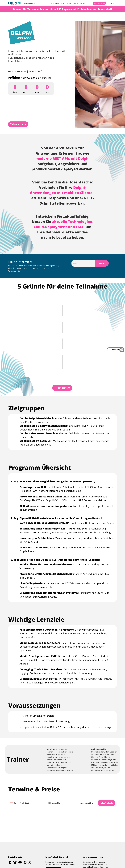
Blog (69, 3)
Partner (82, 3)
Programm (55, 3)
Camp (89, 3)
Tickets (63, 3)
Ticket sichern (18, 124)
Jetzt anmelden (99, 3)
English (112, 3)
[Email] (83, 263)
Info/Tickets (106, 803)
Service (75, 3)
